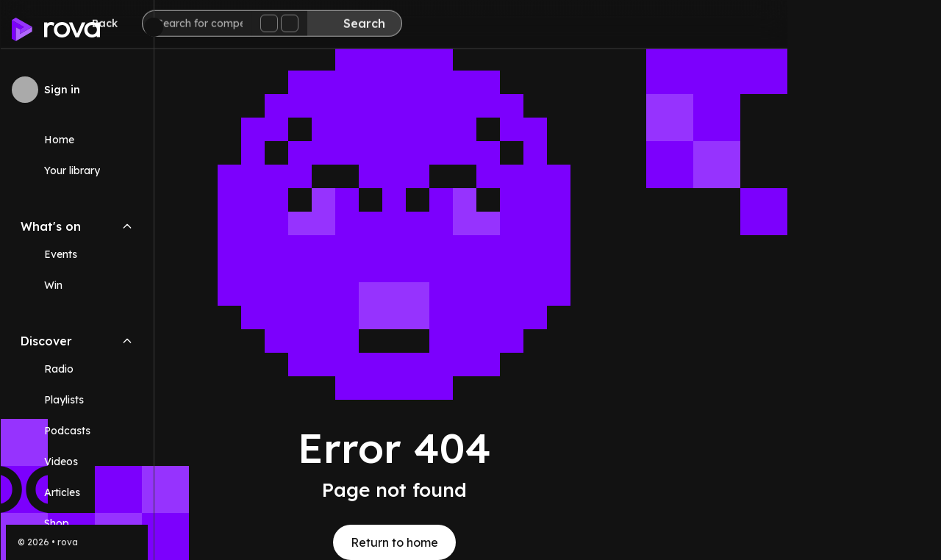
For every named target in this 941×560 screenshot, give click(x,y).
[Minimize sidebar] (154, 27)
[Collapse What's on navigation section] (127, 226)
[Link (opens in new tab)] (77, 523)
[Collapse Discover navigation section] (127, 341)
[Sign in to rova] (77, 90)
